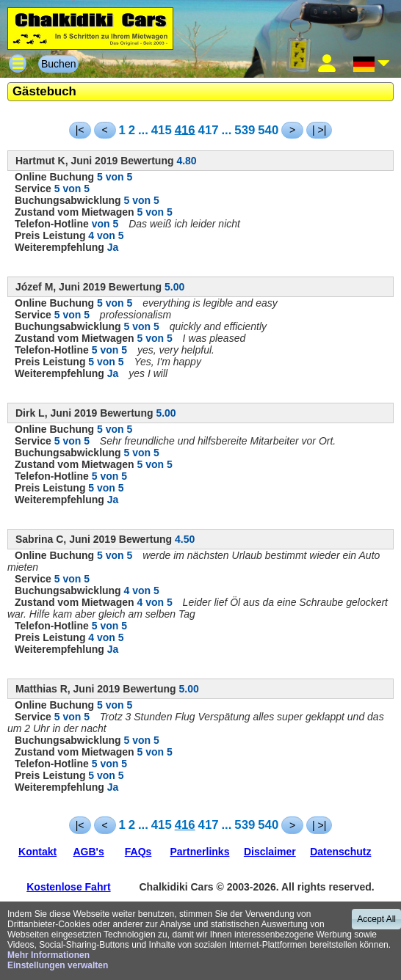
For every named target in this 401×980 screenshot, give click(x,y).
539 (245, 129)
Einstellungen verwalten (58, 965)
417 (209, 129)
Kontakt (37, 852)
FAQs (138, 852)
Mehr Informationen (48, 955)
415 (162, 129)
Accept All (376, 919)
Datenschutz (340, 852)
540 (268, 129)
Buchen (58, 64)
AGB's (88, 852)
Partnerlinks (200, 852)
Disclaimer (270, 852)
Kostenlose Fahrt (68, 887)
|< (80, 130)
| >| (319, 130)
